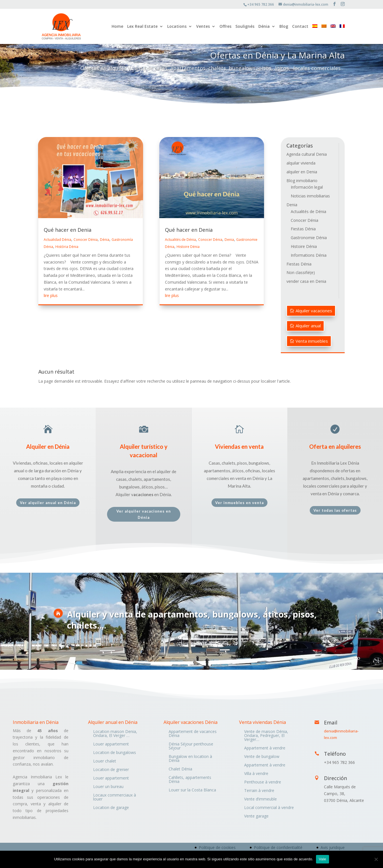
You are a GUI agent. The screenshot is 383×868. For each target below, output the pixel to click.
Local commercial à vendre (269, 808)
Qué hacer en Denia (68, 230)
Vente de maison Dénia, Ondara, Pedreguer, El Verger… (266, 736)
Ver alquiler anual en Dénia (48, 503)
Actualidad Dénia (57, 240)
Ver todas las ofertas (335, 510)
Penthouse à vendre (263, 782)
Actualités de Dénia (180, 240)
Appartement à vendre (265, 748)
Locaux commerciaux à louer (115, 797)
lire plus (51, 295)
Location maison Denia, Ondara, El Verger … (115, 734)
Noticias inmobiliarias (310, 196)
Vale (323, 859)
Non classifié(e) (301, 272)
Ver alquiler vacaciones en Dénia (144, 514)
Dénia (264, 27)
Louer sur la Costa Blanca (192, 790)
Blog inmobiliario (302, 181)
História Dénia (67, 247)
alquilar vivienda (301, 163)
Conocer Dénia (86, 240)
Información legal (307, 187)
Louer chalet (105, 761)
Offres (225, 27)
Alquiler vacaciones (314, 311)
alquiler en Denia (302, 172)
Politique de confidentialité (278, 847)
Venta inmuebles (312, 341)
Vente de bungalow (262, 757)
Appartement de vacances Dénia (193, 734)
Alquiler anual (308, 326)
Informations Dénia (309, 255)
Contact (300, 27)
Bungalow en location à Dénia (190, 759)
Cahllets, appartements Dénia (190, 780)
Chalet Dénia (180, 769)
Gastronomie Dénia (309, 238)
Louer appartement (111, 744)
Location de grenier (111, 770)
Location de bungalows (115, 753)
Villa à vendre (256, 774)
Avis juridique (333, 847)
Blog (284, 27)
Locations (177, 27)
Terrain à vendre (259, 791)
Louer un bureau (108, 787)
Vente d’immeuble (260, 799)
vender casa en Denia (306, 281)
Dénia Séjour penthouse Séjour (191, 746)
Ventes (203, 27)
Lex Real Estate (142, 27)
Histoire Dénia (188, 247)
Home (117, 27)
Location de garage (111, 808)
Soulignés (245, 27)
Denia (229, 240)
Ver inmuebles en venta (239, 503)
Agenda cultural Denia (307, 154)
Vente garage (256, 816)
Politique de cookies (217, 847)
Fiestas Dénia (303, 229)
